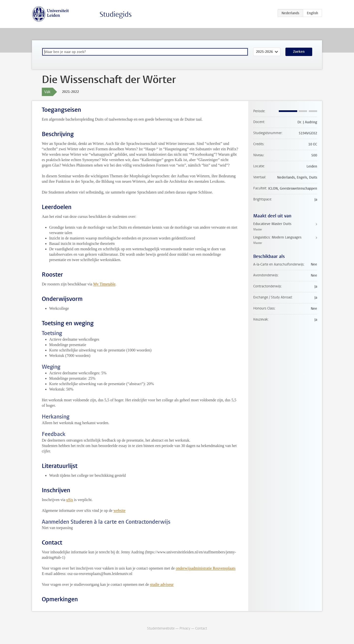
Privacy (185, 628)
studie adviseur (162, 584)
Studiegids (116, 14)
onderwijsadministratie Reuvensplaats (206, 568)
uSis (70, 500)
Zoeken (299, 52)
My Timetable (104, 284)
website (119, 511)
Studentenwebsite (161, 628)
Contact (201, 628)
